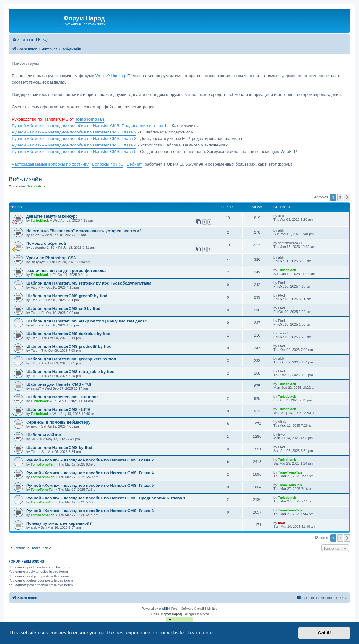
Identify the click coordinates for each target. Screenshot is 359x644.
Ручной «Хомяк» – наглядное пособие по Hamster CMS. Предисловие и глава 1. (90, 126)
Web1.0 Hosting (110, 76)
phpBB (164, 609)
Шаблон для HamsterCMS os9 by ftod (63, 308)
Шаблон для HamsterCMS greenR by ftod (67, 296)
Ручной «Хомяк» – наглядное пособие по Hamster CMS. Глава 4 (74, 145)
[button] (347, 197)
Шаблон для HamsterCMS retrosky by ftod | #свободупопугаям (89, 283)
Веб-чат (134, 164)
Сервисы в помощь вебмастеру (58, 422)
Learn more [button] (200, 633)
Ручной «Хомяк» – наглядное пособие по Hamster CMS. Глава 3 (74, 139)
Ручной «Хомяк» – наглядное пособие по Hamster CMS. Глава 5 (74, 152)
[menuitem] (22, 40)
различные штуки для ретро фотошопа (66, 271)
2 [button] (340, 197)
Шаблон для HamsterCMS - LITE (58, 410)
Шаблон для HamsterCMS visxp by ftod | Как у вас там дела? (87, 321)
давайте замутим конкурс (52, 216)
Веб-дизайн (25, 179)
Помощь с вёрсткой (46, 243)
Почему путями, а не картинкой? (59, 523)
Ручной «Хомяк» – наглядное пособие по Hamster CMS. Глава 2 (74, 132)
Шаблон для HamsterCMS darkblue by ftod (68, 334)
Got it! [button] (324, 633)
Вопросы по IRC (108, 164)
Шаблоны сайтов (44, 435)
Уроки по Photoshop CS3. (52, 258)
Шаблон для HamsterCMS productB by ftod (69, 346)
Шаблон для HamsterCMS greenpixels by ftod (71, 359)
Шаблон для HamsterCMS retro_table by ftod (70, 372)
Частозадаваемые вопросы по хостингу (50, 164)
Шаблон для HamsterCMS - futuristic (63, 397)
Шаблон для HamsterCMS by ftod (59, 447)
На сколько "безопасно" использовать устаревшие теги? (84, 231)
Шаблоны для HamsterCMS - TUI (59, 384)
